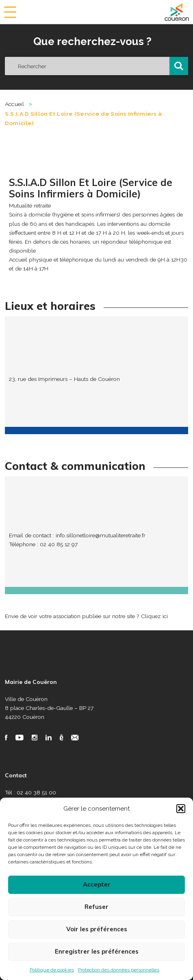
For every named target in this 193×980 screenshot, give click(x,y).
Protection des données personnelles (119, 970)
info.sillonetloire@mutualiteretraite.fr (101, 535)
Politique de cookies (52, 970)
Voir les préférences (97, 929)
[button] (181, 809)
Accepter (97, 884)
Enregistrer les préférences (97, 951)
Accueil (14, 104)
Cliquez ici (154, 616)
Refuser (96, 907)
